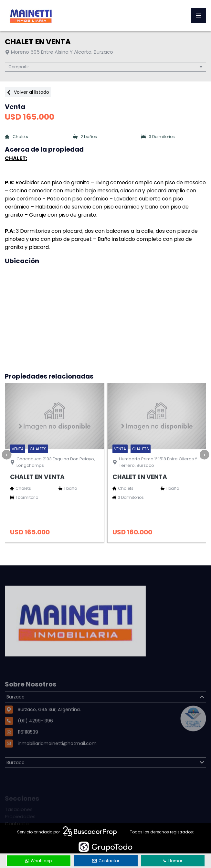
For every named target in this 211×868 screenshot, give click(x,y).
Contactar (106, 861)
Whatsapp (38, 861)
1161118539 (28, 747)
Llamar (173, 861)
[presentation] (6, 455)
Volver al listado (28, 92)
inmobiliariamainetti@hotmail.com (57, 759)
